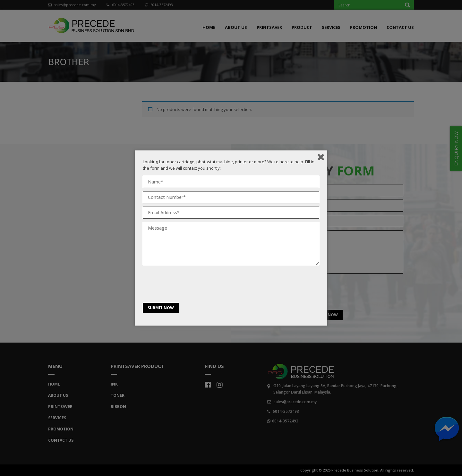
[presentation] (192, 285)
